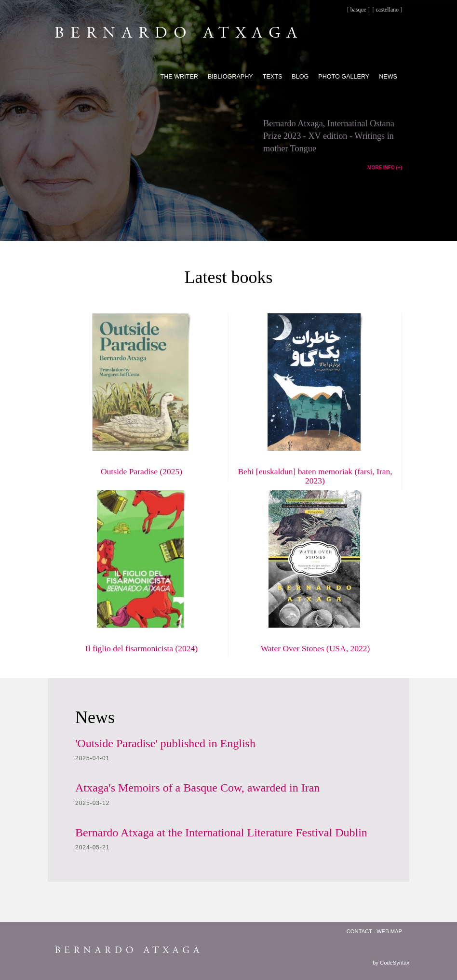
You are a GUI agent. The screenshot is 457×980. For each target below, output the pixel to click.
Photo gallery (344, 77)
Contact (359, 931)
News (388, 77)
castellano (388, 10)
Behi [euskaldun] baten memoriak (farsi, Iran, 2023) (315, 476)
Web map (389, 931)
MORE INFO (381, 168)
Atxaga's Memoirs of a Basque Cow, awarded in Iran (197, 788)
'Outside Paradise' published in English (165, 743)
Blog (300, 77)
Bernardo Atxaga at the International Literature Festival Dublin (221, 832)
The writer (179, 77)
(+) (399, 168)
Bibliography (230, 77)
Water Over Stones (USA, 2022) (316, 648)
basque (358, 10)
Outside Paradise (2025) (141, 471)
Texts (273, 77)
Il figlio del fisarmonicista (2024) (141, 648)
